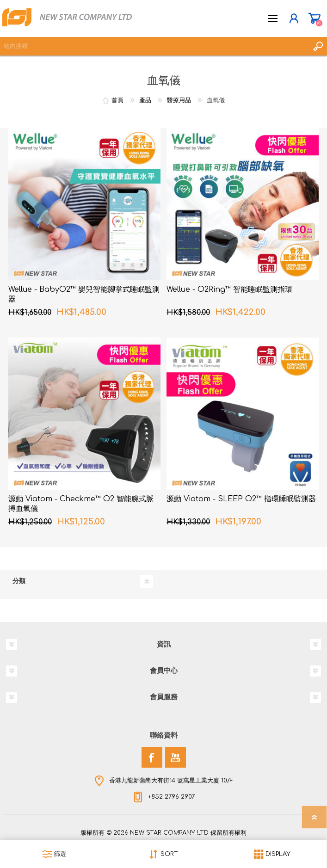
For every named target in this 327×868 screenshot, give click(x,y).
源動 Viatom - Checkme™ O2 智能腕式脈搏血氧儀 (81, 504)
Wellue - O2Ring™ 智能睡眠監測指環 (229, 289)
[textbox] (154, 46)
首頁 (117, 100)
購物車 (314, 18)
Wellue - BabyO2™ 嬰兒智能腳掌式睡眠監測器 (84, 294)
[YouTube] (176, 757)
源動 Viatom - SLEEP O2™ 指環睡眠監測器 (241, 499)
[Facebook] (152, 757)
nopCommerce (183, 835)
